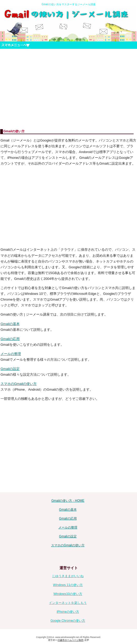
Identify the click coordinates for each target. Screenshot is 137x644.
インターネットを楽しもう (68, 603)
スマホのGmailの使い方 (19, 384)
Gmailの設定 (10, 369)
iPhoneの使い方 (68, 612)
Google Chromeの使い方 (68, 621)
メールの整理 (11, 354)
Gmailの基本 (10, 324)
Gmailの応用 (10, 339)
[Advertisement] (68, 89)
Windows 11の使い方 (68, 585)
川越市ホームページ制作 (71, 640)
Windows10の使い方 (68, 594)
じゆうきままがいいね (68, 576)
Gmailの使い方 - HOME (68, 501)
